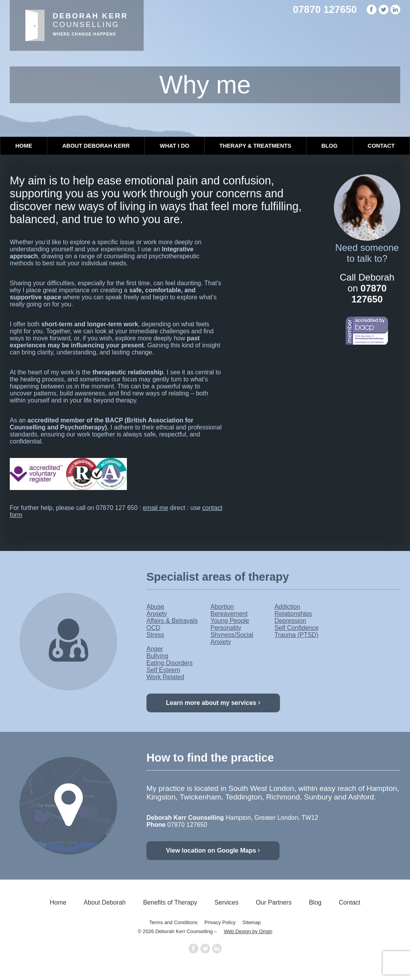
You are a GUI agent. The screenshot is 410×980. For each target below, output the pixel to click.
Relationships (293, 614)
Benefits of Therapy (170, 902)
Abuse (155, 607)
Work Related (165, 677)
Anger (155, 649)
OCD (153, 628)
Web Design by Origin (248, 931)
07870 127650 (325, 9)
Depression (290, 621)
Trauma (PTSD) (296, 635)
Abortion (222, 607)
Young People (230, 621)
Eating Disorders (169, 663)
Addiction (287, 607)
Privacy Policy (220, 922)
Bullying (157, 656)
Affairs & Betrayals (172, 621)
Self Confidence (297, 628)
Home (24, 146)
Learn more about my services (213, 703)
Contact (381, 146)
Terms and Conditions (173, 922)
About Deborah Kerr (96, 146)
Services (226, 902)
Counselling (90, 24)
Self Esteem (163, 670)
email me (156, 508)
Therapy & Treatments (255, 146)
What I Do (175, 146)
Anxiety (157, 614)
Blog (330, 146)
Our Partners (274, 902)
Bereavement (229, 614)
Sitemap (252, 922)
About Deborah (105, 902)
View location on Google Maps (213, 850)
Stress (155, 635)
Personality (226, 628)
